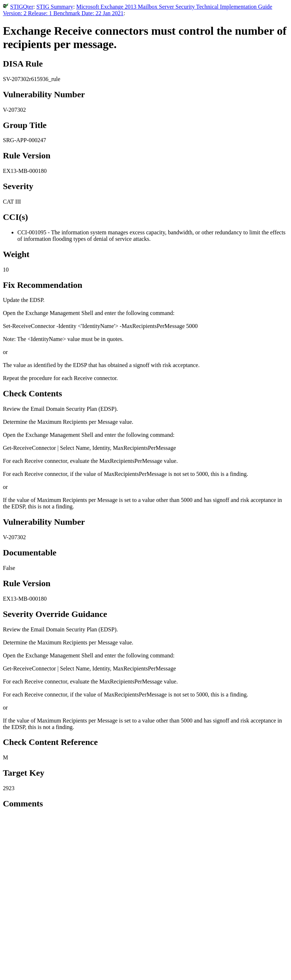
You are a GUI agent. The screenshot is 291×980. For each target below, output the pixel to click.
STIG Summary (55, 7)
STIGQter (22, 7)
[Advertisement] (145, 926)
